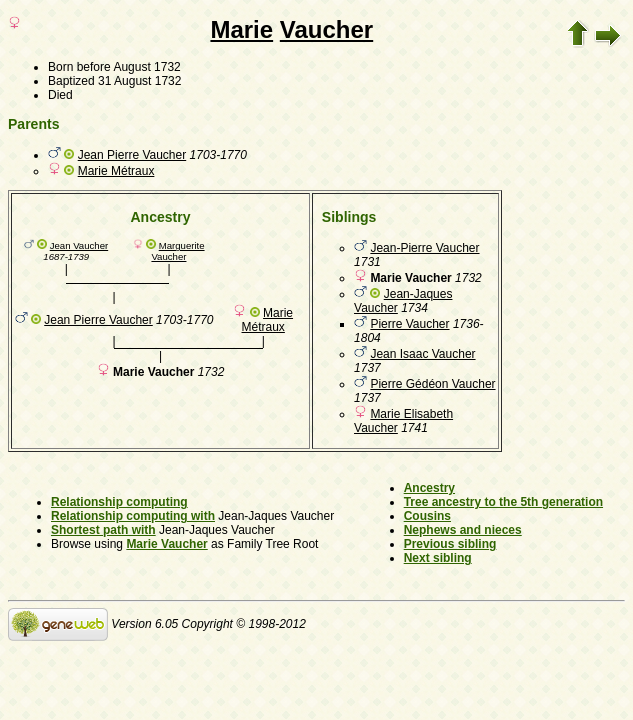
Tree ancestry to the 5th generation (503, 502)
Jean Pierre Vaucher (132, 155)
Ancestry (429, 488)
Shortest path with (103, 530)
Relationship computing (119, 502)
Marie (241, 29)
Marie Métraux (116, 171)
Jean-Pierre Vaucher (424, 248)
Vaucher (326, 29)
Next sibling (438, 558)
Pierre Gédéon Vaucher (432, 384)
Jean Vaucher (79, 245)
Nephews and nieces (463, 530)
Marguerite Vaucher (177, 251)
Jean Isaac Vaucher (422, 354)
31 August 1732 (139, 81)
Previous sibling (450, 544)
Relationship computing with (133, 516)
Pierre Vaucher (409, 324)
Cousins (427, 516)
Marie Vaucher (166, 544)
